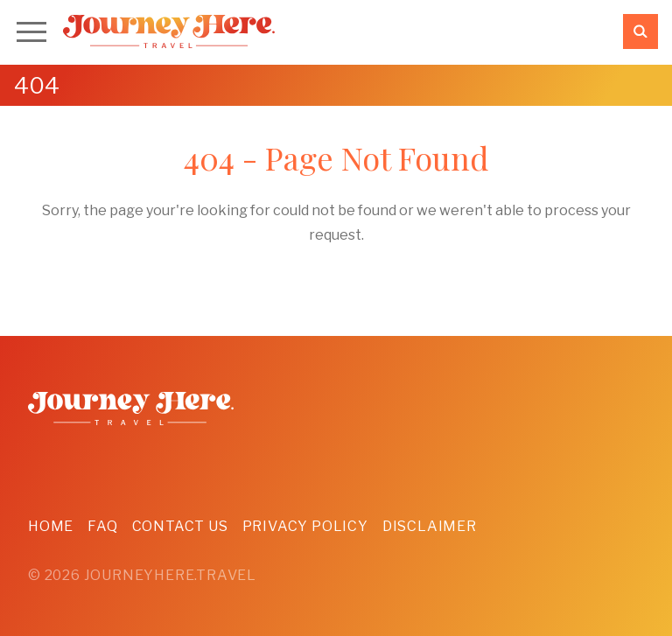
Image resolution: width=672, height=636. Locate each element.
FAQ (102, 526)
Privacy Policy (305, 526)
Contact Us (180, 526)
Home (51, 526)
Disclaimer (430, 526)
